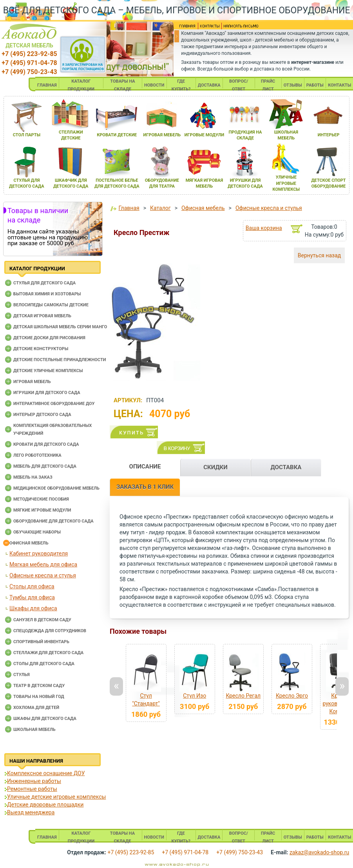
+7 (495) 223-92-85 (29, 54)
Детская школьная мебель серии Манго (60, 327)
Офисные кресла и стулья (43, 575)
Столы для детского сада (44, 664)
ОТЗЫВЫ (293, 85)
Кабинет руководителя (39, 553)
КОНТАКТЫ (339, 85)
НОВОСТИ (154, 85)
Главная (129, 208)
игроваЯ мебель (162, 135)
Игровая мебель (32, 382)
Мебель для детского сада (45, 466)
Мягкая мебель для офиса (43, 564)
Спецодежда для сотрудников (50, 631)
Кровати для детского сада (46, 444)
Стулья (22, 675)
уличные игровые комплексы (286, 183)
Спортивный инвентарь (41, 642)
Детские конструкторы (41, 349)
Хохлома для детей (36, 708)
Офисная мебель (29, 543)
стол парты (27, 135)
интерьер (329, 135)
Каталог (160, 208)
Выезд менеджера (31, 812)
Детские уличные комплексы (48, 371)
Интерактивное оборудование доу (54, 404)
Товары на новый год (39, 697)
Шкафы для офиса (33, 608)
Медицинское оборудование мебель (56, 488)
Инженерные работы (34, 781)
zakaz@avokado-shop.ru (319, 852)
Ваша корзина (264, 228)
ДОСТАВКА (209, 85)
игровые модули (204, 135)
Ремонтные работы (32, 789)
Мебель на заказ (33, 477)
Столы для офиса (32, 586)
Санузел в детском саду (42, 620)
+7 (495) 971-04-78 (29, 63)
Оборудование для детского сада (53, 521)
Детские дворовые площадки (45, 805)
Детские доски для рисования (49, 338)
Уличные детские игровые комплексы (56, 797)
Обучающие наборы (37, 532)
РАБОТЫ (315, 85)
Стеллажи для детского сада (48, 653)
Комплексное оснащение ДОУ (46, 773)
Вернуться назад (319, 255)
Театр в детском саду (39, 686)
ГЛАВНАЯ (47, 85)
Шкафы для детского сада (45, 719)
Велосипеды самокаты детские (51, 305)
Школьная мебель (34, 730)
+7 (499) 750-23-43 (29, 72)
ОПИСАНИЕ (145, 467)
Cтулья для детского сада (44, 283)
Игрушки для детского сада (47, 393)
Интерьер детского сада (42, 415)
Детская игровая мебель (42, 316)
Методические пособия (41, 499)
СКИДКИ (215, 467)
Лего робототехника (37, 455)
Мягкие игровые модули (42, 510)
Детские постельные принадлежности (60, 360)
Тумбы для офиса (32, 597)
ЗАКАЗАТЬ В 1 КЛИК (145, 487)
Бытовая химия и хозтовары (47, 294)
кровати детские (117, 135)
